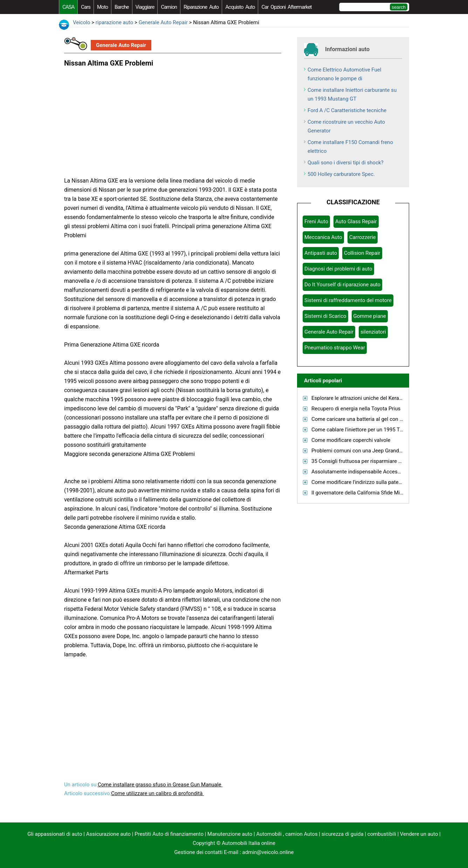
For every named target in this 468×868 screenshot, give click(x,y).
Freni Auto (316, 221)
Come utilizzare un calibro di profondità (157, 793)
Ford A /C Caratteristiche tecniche (347, 110)
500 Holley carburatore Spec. (341, 174)
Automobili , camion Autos (287, 834)
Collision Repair (362, 253)
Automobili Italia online (249, 843)
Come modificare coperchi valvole (351, 440)
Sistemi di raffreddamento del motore (348, 300)
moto (102, 7)
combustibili (382, 834)
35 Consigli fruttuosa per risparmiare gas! (360, 461)
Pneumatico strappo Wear (335, 348)
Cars (86, 7)
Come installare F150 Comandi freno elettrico (350, 147)
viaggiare (145, 7)
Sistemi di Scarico (325, 316)
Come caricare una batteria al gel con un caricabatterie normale (385, 419)
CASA (68, 7)
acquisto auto (240, 7)
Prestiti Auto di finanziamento (169, 834)
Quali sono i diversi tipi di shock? (346, 163)
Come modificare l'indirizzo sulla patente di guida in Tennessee (384, 482)
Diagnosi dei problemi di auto (338, 269)
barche (122, 7)
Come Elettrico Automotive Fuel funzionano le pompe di (344, 74)
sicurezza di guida (343, 834)
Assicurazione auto (108, 834)
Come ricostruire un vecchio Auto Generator (346, 126)
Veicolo (81, 22)
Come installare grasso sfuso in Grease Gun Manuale (160, 785)
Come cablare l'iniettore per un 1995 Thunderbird (368, 430)
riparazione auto (201, 7)
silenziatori (373, 332)
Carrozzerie (363, 237)
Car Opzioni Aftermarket (286, 7)
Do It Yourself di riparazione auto (342, 285)
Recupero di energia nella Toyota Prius (356, 409)
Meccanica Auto (323, 237)
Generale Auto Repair (163, 22)
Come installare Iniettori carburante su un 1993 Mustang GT (352, 94)
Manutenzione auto (230, 834)
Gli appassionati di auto (55, 834)
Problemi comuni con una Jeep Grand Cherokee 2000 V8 (377, 451)
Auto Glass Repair (356, 221)
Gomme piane (370, 316)
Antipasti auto (321, 253)
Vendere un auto (419, 834)
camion (169, 7)
